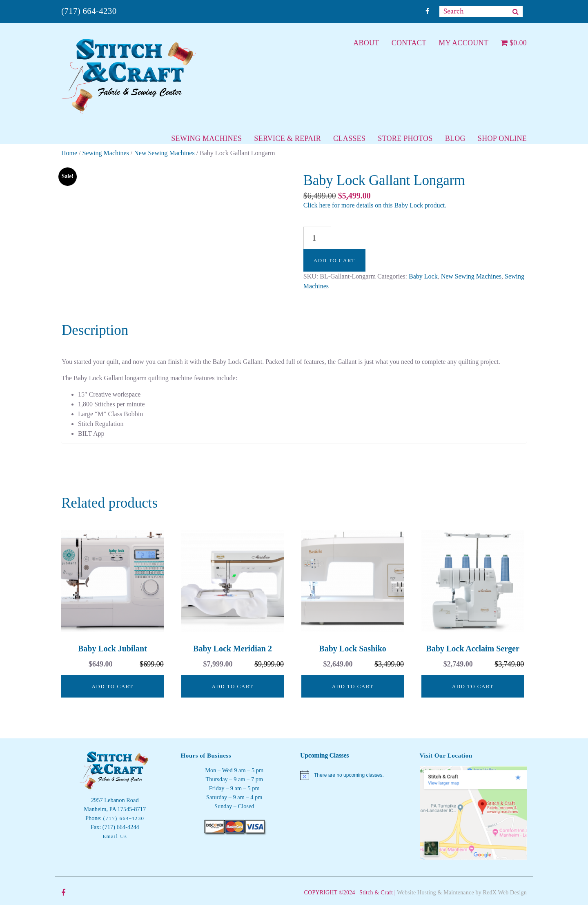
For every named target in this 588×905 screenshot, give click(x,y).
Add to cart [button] (112, 686)
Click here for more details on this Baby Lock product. (375, 205)
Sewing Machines (106, 153)
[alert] (354, 775)
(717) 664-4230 (89, 11)
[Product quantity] (317, 238)
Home (69, 153)
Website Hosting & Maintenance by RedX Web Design (462, 893)
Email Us (115, 836)
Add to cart (334, 260)
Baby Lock (423, 276)
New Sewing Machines (164, 153)
